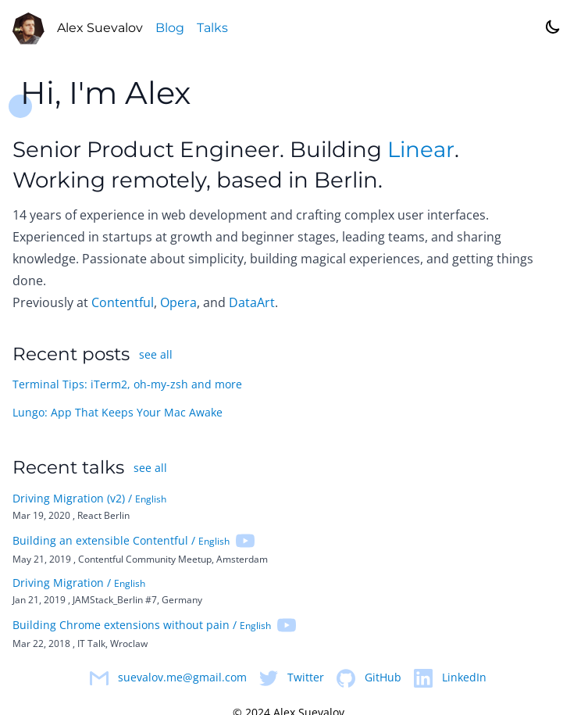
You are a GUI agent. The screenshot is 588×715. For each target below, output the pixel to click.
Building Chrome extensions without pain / (142, 626)
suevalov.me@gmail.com (182, 678)
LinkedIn (464, 678)
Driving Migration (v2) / (89, 499)
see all (156, 355)
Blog (171, 29)
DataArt (252, 303)
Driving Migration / (79, 583)
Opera (178, 303)
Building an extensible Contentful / (121, 541)
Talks (213, 29)
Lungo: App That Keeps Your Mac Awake (118, 414)
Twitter (306, 678)
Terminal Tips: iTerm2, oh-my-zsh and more (127, 386)
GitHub (383, 678)
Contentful (123, 303)
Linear (421, 150)
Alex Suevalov (101, 29)
